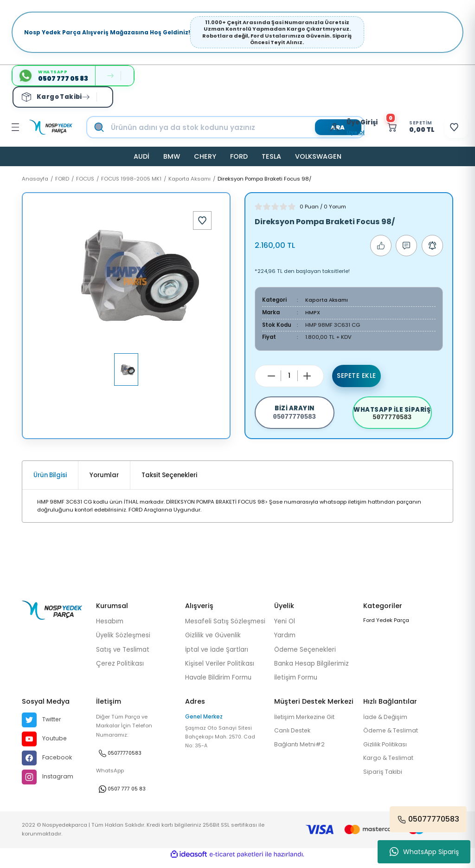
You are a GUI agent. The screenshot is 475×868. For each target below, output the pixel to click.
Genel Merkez (204, 723)
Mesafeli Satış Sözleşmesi (225, 627)
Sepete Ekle (357, 376)
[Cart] (399, 127)
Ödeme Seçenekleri (305, 655)
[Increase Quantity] (307, 376)
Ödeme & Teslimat (393, 737)
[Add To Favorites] (202, 220)
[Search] (235, 127)
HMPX (313, 312)
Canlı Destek (294, 737)
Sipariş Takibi (383, 780)
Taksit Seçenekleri (169, 481)
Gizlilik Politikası (387, 751)
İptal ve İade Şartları (217, 655)
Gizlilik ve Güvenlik (213, 641)
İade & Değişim (387, 723)
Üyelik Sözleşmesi (123, 641)
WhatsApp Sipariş (424, 852)
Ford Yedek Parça (386, 626)
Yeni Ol (285, 627)
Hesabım (110, 627)
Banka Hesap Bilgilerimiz (311, 670)
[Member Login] (321, 127)
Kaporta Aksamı (327, 300)
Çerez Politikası (120, 670)
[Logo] (51, 127)
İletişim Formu (296, 683)
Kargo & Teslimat (390, 765)
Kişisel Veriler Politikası (220, 670)
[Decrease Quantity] (271, 376)
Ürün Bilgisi (50, 481)
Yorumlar (104, 481)
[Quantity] (289, 375)
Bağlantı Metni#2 (301, 751)
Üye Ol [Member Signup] (339, 132)
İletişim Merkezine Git (307, 723)
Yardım (285, 641)
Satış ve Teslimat (123, 655)
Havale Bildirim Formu (218, 683)
